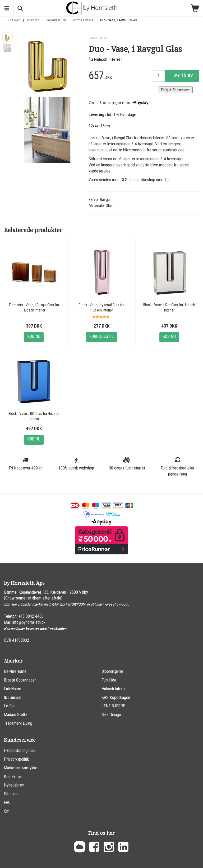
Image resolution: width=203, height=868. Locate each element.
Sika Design (111, 715)
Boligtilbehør (56, 20)
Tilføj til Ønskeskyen (176, 90)
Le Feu (10, 706)
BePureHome (15, 671)
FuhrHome (13, 689)
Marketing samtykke (21, 768)
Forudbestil (101, 336)
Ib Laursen (13, 697)
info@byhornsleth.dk (29, 622)
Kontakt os (13, 777)
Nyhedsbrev (14, 785)
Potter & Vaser (83, 20)
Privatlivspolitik (16, 759)
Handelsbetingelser (20, 750)
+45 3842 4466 (31, 616)
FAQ (7, 802)
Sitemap (11, 794)
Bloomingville (112, 671)
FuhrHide (109, 680)
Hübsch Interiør (108, 59)
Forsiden (33, 20)
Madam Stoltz (16, 715)
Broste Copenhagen (20, 680)
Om (7, 811)
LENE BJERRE (113, 706)
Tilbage (15, 20)
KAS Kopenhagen (116, 697)
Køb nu (34, 336)
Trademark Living (18, 723)
